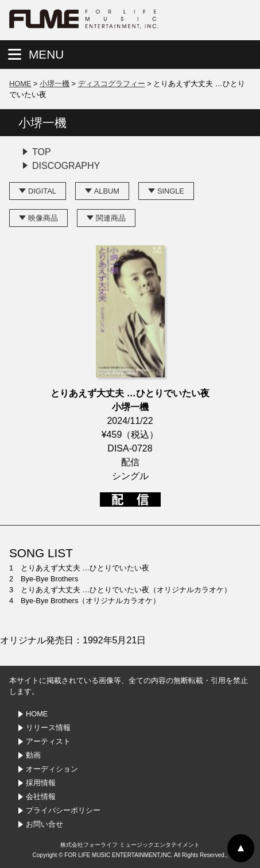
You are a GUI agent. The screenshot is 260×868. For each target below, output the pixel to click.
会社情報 (41, 796)
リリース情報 (48, 728)
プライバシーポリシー (63, 810)
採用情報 (41, 783)
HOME (20, 84)
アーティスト (48, 741)
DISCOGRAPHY (66, 166)
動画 (33, 755)
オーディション (52, 769)
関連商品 (111, 218)
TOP (42, 152)
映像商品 (43, 218)
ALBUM (107, 191)
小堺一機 (55, 84)
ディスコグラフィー (112, 84)
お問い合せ (44, 824)
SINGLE (171, 191)
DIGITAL (42, 191)
